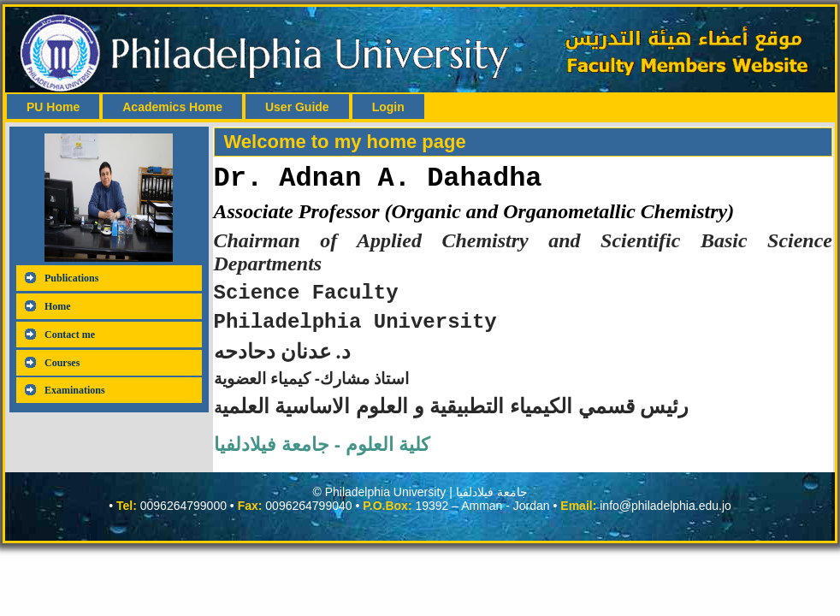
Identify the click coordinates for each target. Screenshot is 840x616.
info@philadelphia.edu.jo (665, 516)
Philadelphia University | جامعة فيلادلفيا (426, 502)
